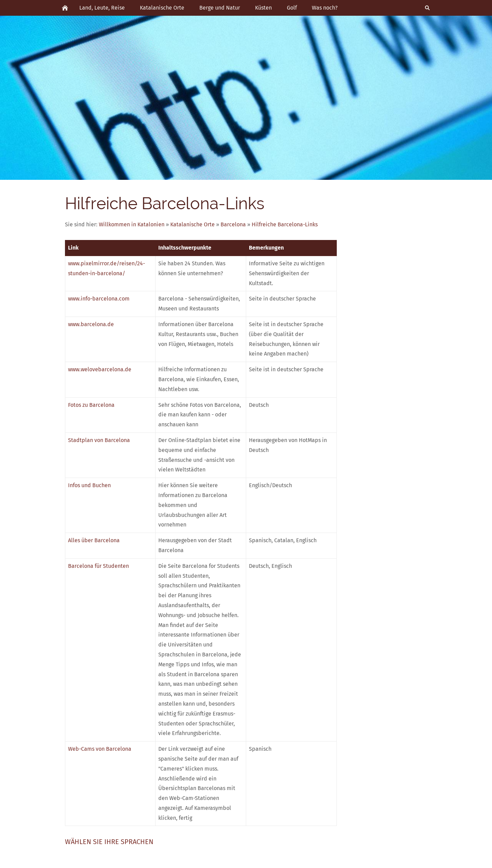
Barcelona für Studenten (98, 566)
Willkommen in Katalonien (132, 224)
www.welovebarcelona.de (100, 369)
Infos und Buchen (89, 485)
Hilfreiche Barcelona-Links (285, 224)
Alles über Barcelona (94, 540)
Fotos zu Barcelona (91, 405)
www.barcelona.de (91, 324)
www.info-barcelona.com (99, 299)
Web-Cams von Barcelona (100, 749)
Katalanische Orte (192, 224)
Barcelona (233, 224)
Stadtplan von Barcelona (99, 440)
